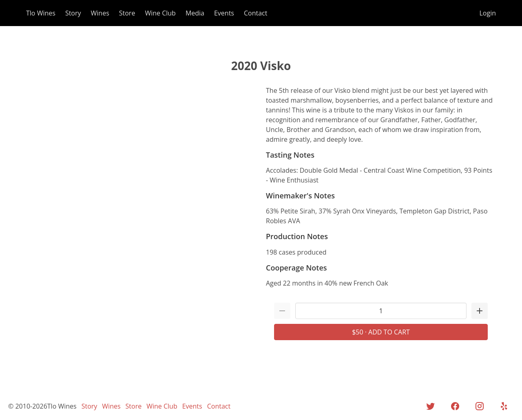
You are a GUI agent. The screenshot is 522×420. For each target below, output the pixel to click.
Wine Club (160, 13)
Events (224, 13)
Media (195, 13)
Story (73, 13)
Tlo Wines (41, 13)
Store (127, 13)
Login (488, 13)
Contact (255, 13)
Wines (100, 13)
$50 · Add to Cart (381, 332)
